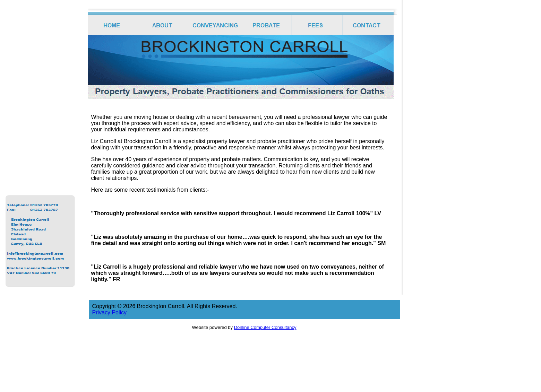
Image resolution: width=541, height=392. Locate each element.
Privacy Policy (110, 312)
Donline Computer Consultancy (265, 327)
